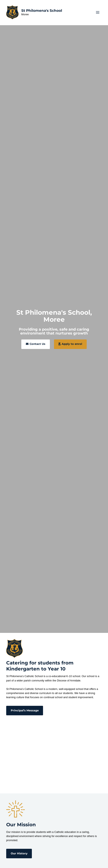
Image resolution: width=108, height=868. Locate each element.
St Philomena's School (42, 11)
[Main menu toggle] (98, 12)
